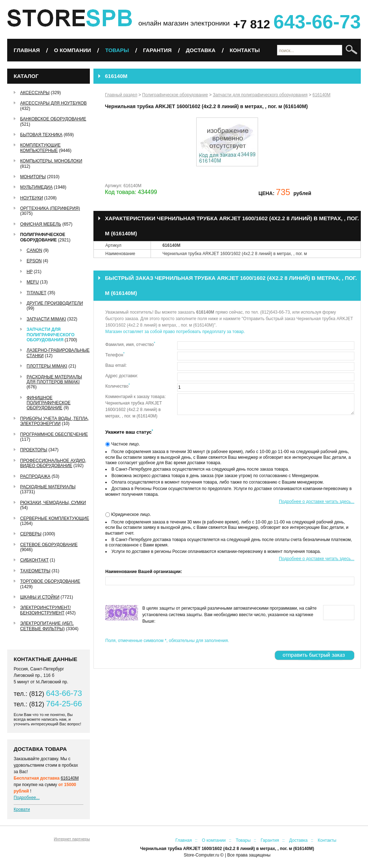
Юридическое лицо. (130, 514)
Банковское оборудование (53, 119)
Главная (27, 50)
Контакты (245, 50)
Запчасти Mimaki (46, 319)
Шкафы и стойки (40, 597)
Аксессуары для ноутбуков (53, 103)
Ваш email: (116, 365)
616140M (70, 778)
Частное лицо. (125, 444)
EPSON (34, 261)
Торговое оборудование (50, 581)
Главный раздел (121, 95)
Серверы (31, 534)
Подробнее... (27, 798)
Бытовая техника (41, 135)
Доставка (201, 50)
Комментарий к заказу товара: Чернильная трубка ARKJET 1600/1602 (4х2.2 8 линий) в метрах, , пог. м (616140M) (135, 406)
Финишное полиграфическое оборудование (49, 403)
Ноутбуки (32, 198)
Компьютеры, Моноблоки (51, 161)
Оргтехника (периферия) (50, 208)
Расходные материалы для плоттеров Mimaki (54, 379)
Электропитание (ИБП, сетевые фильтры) (47, 626)
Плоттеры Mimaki (47, 366)
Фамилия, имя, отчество (130, 344)
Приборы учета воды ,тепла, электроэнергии (54, 421)
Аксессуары (35, 93)
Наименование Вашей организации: (144, 572)
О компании (72, 50)
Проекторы (34, 450)
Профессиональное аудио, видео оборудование (53, 463)
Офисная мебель (41, 224)
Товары (117, 50)
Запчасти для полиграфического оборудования (50, 335)
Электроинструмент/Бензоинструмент (45, 610)
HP (29, 272)
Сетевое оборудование (49, 545)
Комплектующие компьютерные (40, 148)
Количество (118, 386)
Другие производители (55, 303)
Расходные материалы (48, 487)
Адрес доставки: (122, 376)
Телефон (115, 355)
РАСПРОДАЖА (35, 476)
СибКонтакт (34, 560)
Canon (34, 250)
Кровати (22, 809)
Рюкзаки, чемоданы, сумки (53, 503)
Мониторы (33, 177)
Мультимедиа (36, 187)
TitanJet (36, 293)
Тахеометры (35, 571)
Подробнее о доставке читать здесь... (317, 502)
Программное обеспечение (54, 434)
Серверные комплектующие (55, 518)
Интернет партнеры (72, 839)
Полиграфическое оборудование (43, 237)
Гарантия (157, 50)
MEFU (33, 282)
